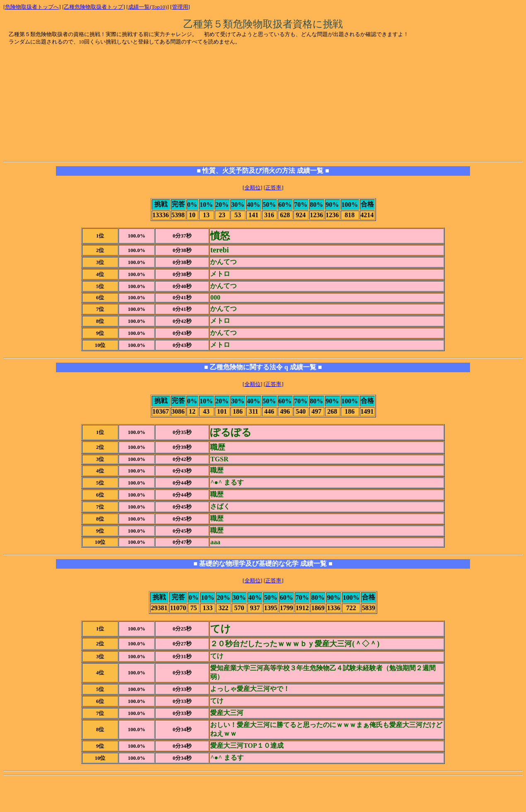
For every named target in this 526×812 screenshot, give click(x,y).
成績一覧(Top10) (148, 7)
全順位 (253, 188)
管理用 (180, 7)
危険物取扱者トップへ (32, 7)
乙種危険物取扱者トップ (93, 7)
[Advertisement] (72, 104)
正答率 (273, 188)
